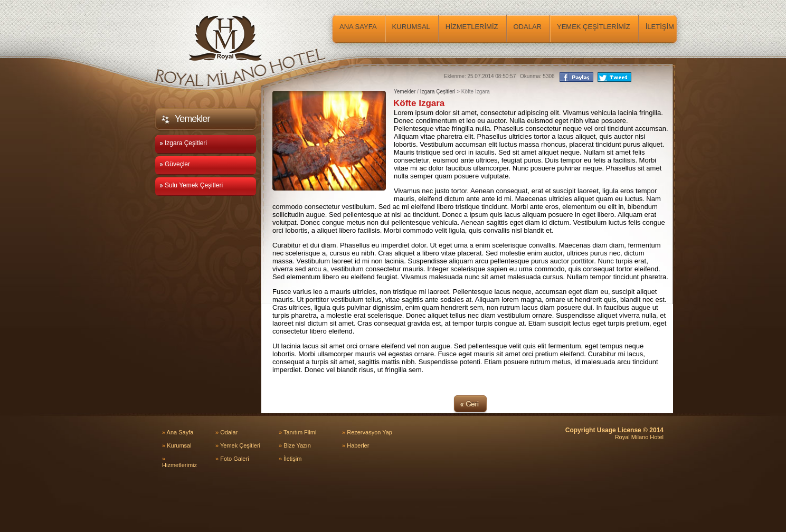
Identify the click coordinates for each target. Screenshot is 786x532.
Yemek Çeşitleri (238, 445)
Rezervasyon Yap (367, 432)
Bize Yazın (295, 445)
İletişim (290, 459)
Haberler (356, 445)
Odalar (226, 432)
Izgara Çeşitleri (438, 92)
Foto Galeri (232, 459)
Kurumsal (177, 445)
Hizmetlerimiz (179, 462)
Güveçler (175, 164)
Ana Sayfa (178, 432)
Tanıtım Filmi (297, 432)
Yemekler (405, 92)
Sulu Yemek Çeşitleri (191, 185)
